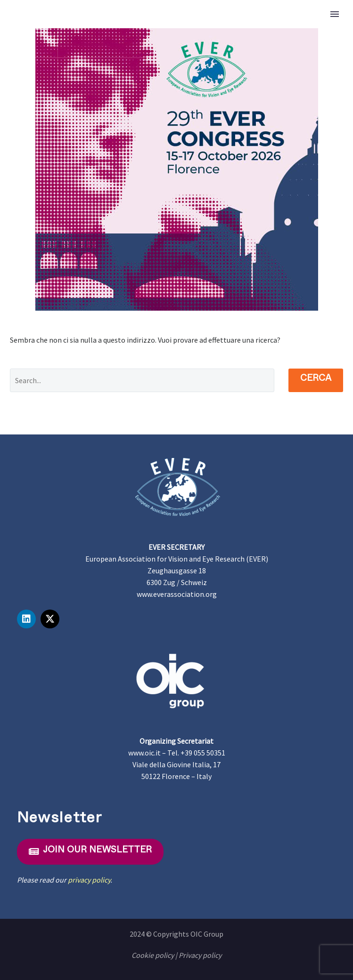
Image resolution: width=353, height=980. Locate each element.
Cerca (316, 380)
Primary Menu (335, 14)
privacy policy (89, 880)
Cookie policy (153, 955)
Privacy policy (200, 955)
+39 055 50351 (203, 753)
